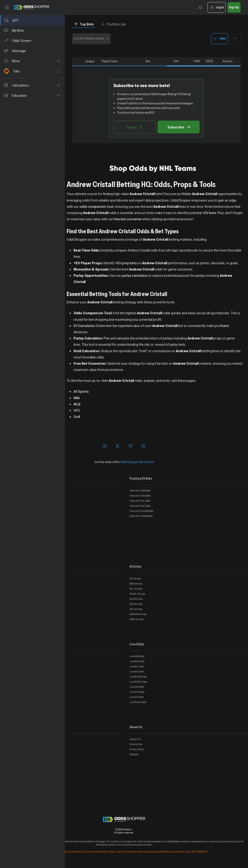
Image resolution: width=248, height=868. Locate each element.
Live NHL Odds (137, 672)
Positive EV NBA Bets (140, 491)
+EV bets (209, 213)
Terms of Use (136, 744)
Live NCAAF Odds (138, 682)
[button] (32, 61)
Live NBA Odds (137, 656)
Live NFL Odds (137, 666)
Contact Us (135, 739)
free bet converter (128, 219)
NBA (77, 398)
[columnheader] (78, 61)
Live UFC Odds (137, 692)
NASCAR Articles (138, 614)
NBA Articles (136, 584)
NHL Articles (136, 609)
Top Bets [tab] (84, 24)
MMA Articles (136, 619)
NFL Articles (136, 589)
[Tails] (32, 71)
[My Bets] (32, 30)
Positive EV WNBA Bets (141, 516)
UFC (77, 410)
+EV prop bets (126, 263)
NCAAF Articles (137, 594)
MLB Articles (136, 599)
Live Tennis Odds (138, 702)
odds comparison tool (96, 206)
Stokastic (134, 754)
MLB (77, 404)
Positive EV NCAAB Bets (141, 511)
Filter (219, 39)
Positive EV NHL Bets (140, 506)
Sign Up (234, 8)
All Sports (81, 391)
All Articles (135, 579)
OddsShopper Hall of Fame (137, 462)
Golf (77, 417)
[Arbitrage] (32, 51)
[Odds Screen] (32, 40)
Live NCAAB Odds (138, 677)
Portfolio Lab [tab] (113, 24)
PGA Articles (136, 604)
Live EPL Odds (137, 697)
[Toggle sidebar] (7, 7)
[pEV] (32, 20)
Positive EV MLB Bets (140, 496)
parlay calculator (135, 275)
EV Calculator (84, 326)
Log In (216, 8)
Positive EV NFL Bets (140, 501)
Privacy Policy (137, 749)
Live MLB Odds (137, 661)
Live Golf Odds (137, 687)
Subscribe (179, 127)
